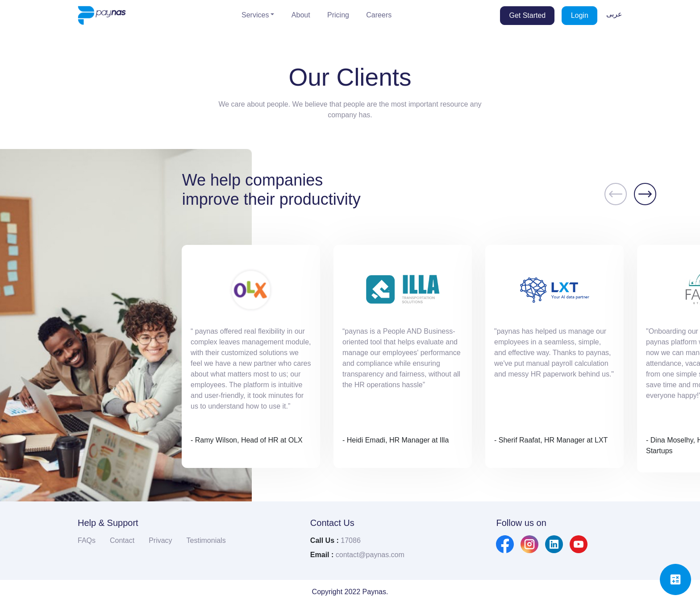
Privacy (160, 540)
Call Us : (325, 540)
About (301, 15)
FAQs (87, 540)
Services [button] (255, 15)
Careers (379, 15)
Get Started (527, 15)
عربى (614, 14)
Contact (122, 540)
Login (580, 15)
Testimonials (206, 540)
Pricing (338, 15)
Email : (322, 555)
